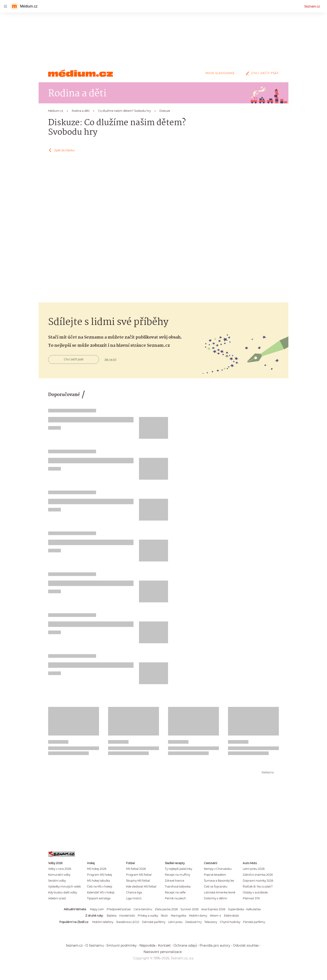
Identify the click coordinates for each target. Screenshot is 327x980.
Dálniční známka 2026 (258, 875)
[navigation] (5, 6)
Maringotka (178, 916)
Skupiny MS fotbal (138, 881)
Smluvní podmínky (122, 945)
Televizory (211, 922)
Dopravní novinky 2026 (258, 881)
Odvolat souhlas (246, 945)
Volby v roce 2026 (60, 869)
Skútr (164, 916)
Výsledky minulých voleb (64, 886)
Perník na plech (175, 898)
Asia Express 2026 (213, 909)
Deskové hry (193, 922)
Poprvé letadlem (215, 875)
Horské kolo (127, 916)
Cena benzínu (143, 909)
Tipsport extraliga (99, 898)
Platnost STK (251, 898)
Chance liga (134, 892)
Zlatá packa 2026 (166, 909)
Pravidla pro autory (215, 945)
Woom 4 (216, 916)
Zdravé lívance (175, 881)
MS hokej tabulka (98, 881)
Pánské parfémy (254, 922)
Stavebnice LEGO (128, 922)
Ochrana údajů (185, 945)
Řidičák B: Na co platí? (258, 886)
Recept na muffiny (177, 875)
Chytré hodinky (230, 922)
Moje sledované (220, 73)
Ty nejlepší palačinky (178, 869)
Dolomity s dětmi (216, 898)
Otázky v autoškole (255, 892)
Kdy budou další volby (63, 892)
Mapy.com (97, 909)
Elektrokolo (231, 916)
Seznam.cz (312, 6)
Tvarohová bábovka (178, 886)
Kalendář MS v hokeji (101, 892)
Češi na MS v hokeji (100, 886)
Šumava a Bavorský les (219, 881)
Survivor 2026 (190, 909)
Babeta (112, 916)
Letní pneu (175, 922)
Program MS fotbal (139, 875)
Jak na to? (110, 359)
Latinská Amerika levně (220, 892)
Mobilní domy (198, 916)
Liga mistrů (134, 898)
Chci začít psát (261, 73)
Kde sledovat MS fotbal (141, 886)
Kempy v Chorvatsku (218, 869)
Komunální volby (59, 875)
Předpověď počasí (119, 909)
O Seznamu (95, 945)
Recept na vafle (175, 892)
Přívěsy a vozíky (148, 916)
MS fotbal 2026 (136, 869)
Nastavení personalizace (163, 952)
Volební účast (57, 898)
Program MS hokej (99, 875)
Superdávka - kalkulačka (244, 909)
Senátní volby (57, 881)
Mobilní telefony (103, 922)
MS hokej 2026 (97, 869)
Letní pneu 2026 (254, 869)
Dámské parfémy (154, 922)
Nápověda (147, 945)
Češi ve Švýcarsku (216, 886)
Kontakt (164, 945)
